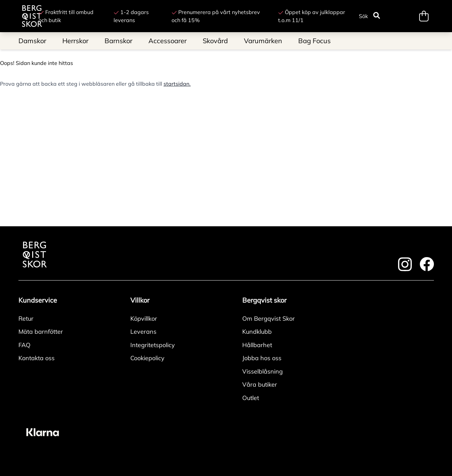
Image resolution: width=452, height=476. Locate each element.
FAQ (24, 345)
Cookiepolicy (147, 358)
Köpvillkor (144, 319)
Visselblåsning (263, 371)
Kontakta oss (37, 358)
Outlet (251, 398)
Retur (26, 319)
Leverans (143, 332)
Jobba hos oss (262, 358)
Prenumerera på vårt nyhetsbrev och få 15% (216, 16)
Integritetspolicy (153, 345)
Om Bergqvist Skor (269, 319)
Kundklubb (257, 332)
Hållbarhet (257, 345)
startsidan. (177, 84)
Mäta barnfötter (41, 332)
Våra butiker (260, 384)
